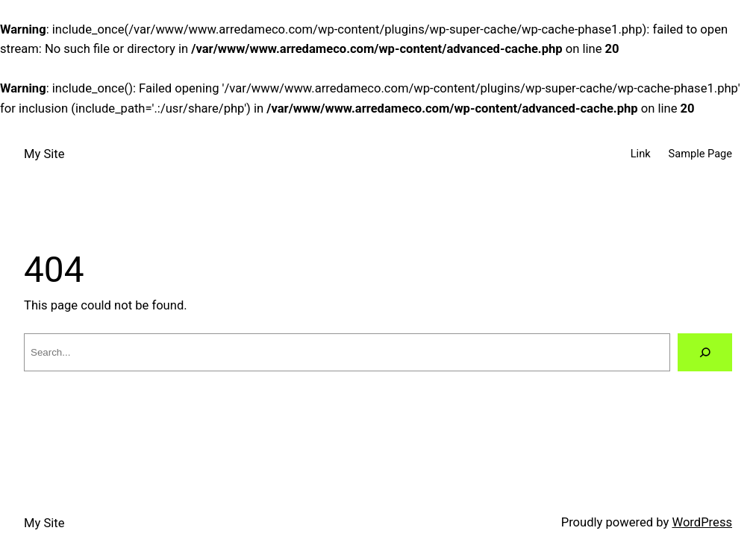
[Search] (705, 352)
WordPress (702, 522)
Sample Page (700, 154)
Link (641, 154)
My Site (44, 154)
